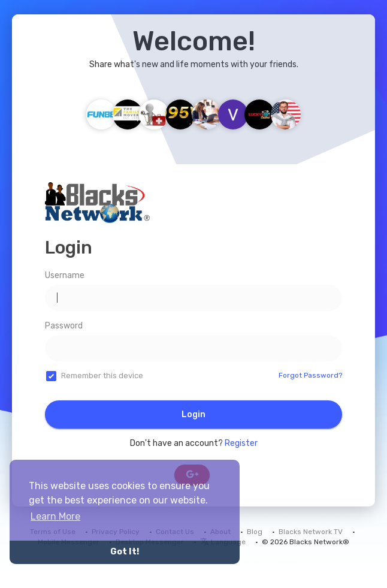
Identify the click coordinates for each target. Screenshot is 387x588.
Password (64, 326)
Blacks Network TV (311, 532)
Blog (255, 532)
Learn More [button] (55, 516)
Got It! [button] (125, 552)
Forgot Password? (310, 375)
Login (193, 414)
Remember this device (102, 376)
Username (65, 275)
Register (241, 443)
